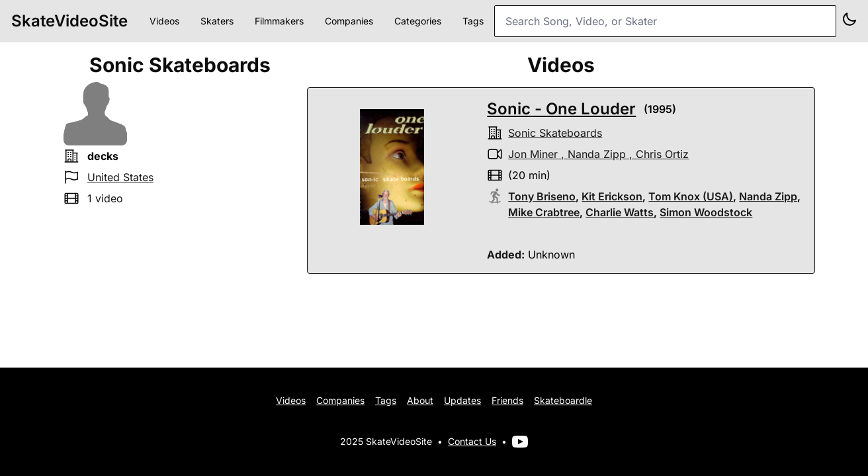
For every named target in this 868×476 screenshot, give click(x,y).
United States (120, 177)
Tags (473, 21)
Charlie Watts (620, 212)
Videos (164, 21)
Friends (507, 400)
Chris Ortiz (662, 154)
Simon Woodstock (706, 212)
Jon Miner (533, 154)
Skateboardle (563, 400)
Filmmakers (279, 21)
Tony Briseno (542, 196)
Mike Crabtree (544, 212)
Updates (462, 400)
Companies (349, 21)
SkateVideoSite (69, 21)
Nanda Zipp (597, 154)
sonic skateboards (555, 133)
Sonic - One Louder (561, 109)
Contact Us (472, 441)
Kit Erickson (612, 196)
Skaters (217, 21)
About (420, 400)
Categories (418, 21)
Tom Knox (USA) (691, 196)
